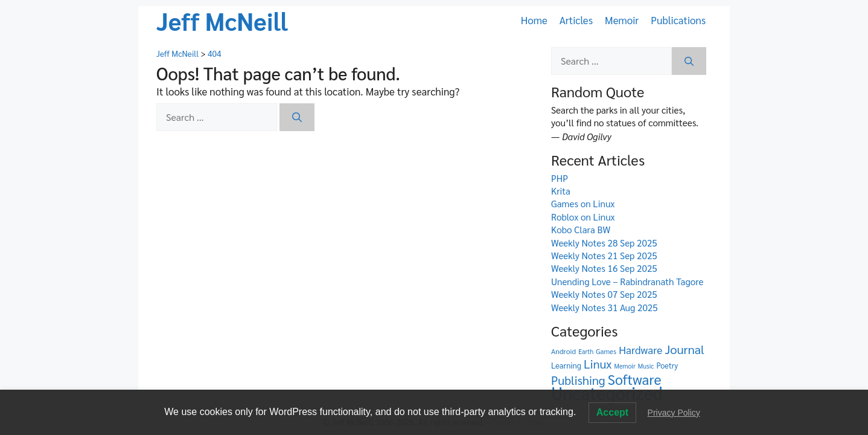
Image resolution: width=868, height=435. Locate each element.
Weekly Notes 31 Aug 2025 (605, 308)
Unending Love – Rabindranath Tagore (627, 282)
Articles (576, 20)
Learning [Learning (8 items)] (566, 365)
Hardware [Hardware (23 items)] (640, 350)
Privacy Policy (674, 413)
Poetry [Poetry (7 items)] (667, 365)
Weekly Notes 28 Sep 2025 (604, 243)
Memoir (622, 20)
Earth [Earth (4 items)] (586, 351)
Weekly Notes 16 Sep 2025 (604, 268)
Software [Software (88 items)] (635, 379)
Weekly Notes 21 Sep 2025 (604, 256)
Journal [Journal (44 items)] (684, 349)
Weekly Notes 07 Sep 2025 (604, 294)
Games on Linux (583, 204)
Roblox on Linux (583, 217)
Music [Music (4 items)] (646, 366)
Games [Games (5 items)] (606, 351)
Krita (561, 191)
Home (534, 20)
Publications (678, 20)
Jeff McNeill (222, 21)
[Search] (297, 117)
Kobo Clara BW (581, 230)
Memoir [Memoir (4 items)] (624, 366)
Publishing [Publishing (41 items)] (578, 380)
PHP (560, 178)
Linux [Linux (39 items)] (598, 364)
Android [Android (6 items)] (563, 351)
